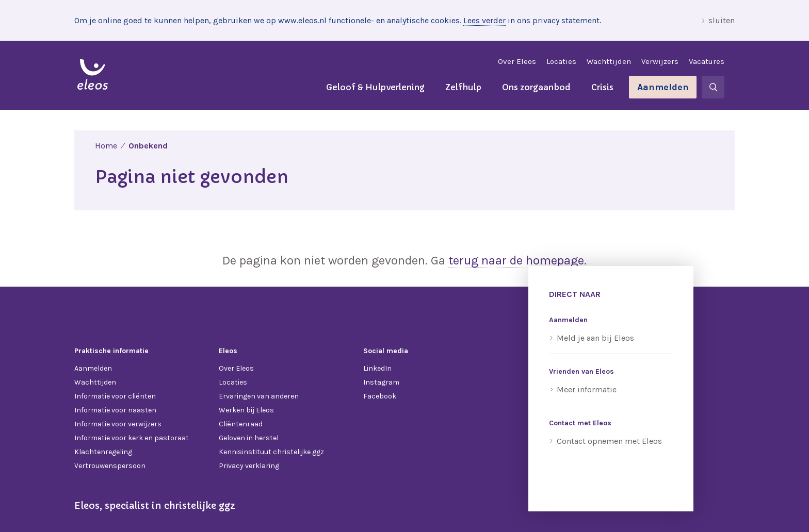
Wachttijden (609, 61)
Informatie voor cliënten (115, 396)
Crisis (602, 87)
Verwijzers (660, 61)
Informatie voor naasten (115, 410)
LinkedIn (377, 368)
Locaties (561, 61)
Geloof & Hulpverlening (375, 87)
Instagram (381, 382)
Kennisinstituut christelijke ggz (271, 452)
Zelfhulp (463, 87)
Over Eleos (517, 61)
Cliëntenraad (241, 424)
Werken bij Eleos (246, 410)
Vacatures (707, 61)
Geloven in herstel (249, 438)
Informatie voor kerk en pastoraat (132, 438)
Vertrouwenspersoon (110, 466)
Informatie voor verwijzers (118, 424)
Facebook (380, 396)
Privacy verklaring (249, 466)
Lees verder (484, 20)
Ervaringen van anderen (259, 396)
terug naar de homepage (516, 260)
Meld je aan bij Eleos (595, 338)
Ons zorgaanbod (536, 87)
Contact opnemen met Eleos (609, 441)
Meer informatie (587, 389)
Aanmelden (663, 87)
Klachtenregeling (103, 452)
